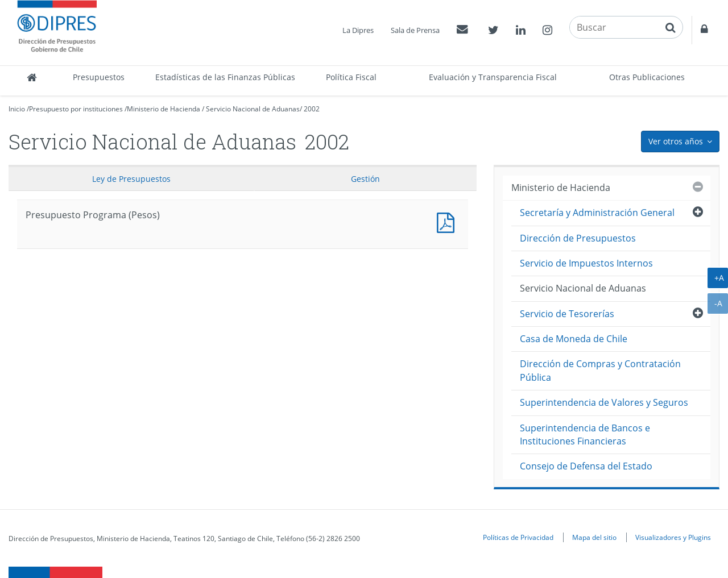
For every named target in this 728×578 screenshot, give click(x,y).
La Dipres (358, 30)
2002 (312, 109)
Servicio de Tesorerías (567, 314)
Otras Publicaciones (647, 77)
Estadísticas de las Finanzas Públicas (225, 77)
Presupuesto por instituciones (76, 109)
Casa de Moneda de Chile (574, 339)
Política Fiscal (351, 77)
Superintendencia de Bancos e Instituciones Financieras (585, 434)
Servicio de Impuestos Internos (586, 263)
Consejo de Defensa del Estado (586, 466)
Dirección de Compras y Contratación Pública (600, 370)
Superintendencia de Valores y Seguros (604, 402)
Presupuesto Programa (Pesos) (448, 221)
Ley (131, 179)
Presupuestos (99, 77)
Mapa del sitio (594, 537)
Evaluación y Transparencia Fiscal (493, 77)
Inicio (17, 109)
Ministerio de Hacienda (164, 109)
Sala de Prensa (415, 30)
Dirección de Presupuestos (578, 238)
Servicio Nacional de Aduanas (253, 109)
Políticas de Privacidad (518, 537)
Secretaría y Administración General (597, 213)
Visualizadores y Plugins (673, 537)
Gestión (365, 179)
